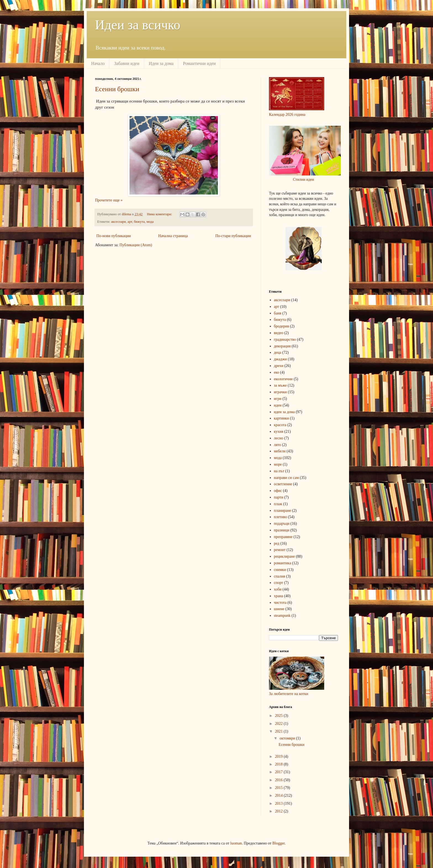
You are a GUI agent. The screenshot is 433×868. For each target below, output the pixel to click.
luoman (236, 843)
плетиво (281, 517)
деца (278, 352)
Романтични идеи (199, 63)
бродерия (282, 326)
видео (279, 333)
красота (280, 425)
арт (130, 222)
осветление (283, 484)
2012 (279, 811)
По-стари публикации (233, 236)
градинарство (285, 339)
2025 (279, 716)
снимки (280, 570)
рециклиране (284, 556)
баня (278, 313)
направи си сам (287, 478)
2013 (279, 803)
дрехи (279, 366)
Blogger (278, 843)
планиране (283, 511)
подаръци (282, 524)
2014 (279, 795)
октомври (288, 738)
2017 (279, 772)
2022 (279, 724)
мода (150, 222)
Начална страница (173, 236)
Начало (98, 63)
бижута (139, 222)
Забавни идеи (127, 63)
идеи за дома (284, 412)
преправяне (283, 537)
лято (278, 445)
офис (278, 491)
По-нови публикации (114, 236)
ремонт (280, 550)
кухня (279, 432)
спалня (280, 576)
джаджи (280, 359)
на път (279, 471)
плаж (278, 504)
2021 (279, 731)
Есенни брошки (117, 89)
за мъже (280, 385)
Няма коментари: (160, 214)
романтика (283, 563)
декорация (282, 346)
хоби (278, 589)
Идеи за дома (161, 63)
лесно (279, 438)
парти (279, 497)
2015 (279, 788)
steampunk (282, 616)
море (278, 464)
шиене (279, 609)
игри (278, 399)
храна (279, 596)
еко (277, 372)
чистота (280, 603)
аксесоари (118, 222)
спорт (279, 583)
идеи (278, 405)
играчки (280, 392)
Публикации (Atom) (136, 245)
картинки (282, 418)
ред (277, 543)
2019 (279, 756)
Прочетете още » (109, 200)
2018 (279, 764)
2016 (279, 780)
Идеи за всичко (138, 25)
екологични (283, 379)
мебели (280, 451)
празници (282, 530)
